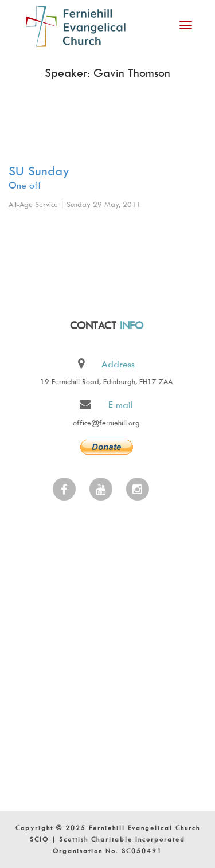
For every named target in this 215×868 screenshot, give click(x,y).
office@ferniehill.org (106, 423)
